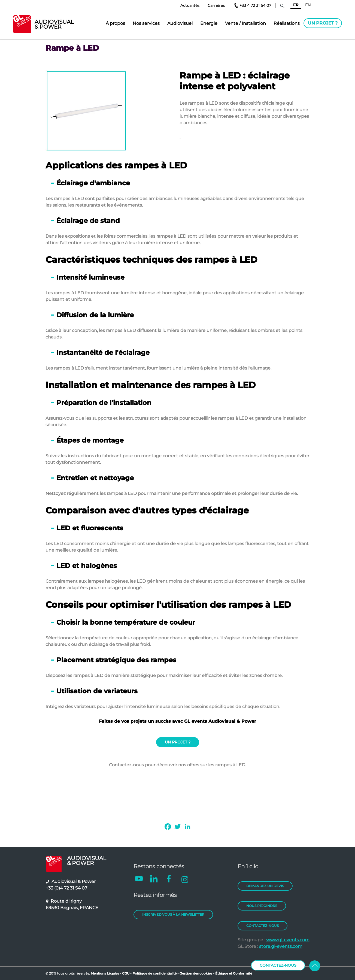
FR (296, 5)
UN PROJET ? (178, 742)
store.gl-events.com (281, 946)
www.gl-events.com (288, 940)
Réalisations (287, 23)
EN (308, 5)
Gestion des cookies (196, 973)
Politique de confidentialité (154, 973)
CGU (126, 973)
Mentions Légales (105, 973)
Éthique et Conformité (234, 973)
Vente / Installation (245, 23)
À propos (115, 23)
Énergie (209, 23)
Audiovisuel (180, 23)
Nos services (146, 23)
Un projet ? (323, 23)
